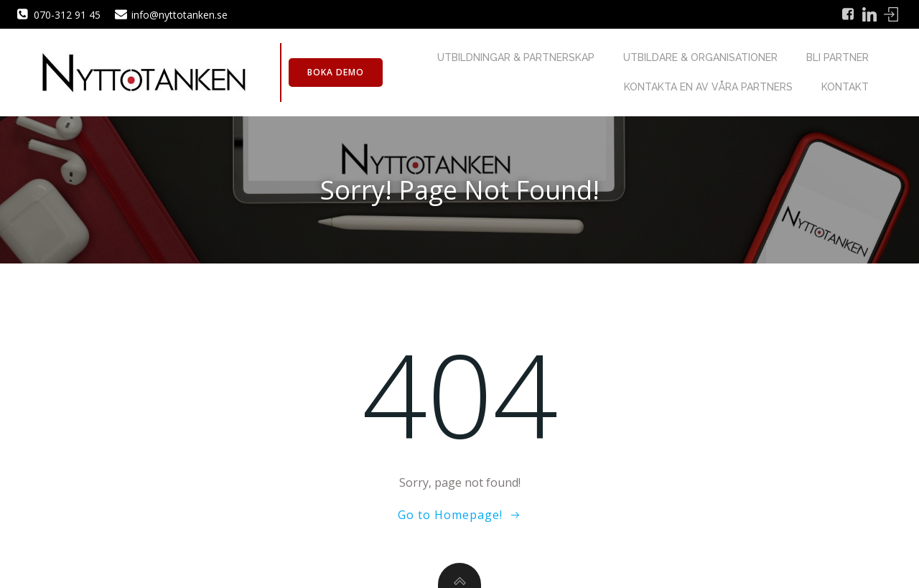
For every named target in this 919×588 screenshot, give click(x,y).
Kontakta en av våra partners (708, 87)
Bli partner (838, 57)
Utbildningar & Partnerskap (516, 57)
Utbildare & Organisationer (700, 57)
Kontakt (845, 87)
